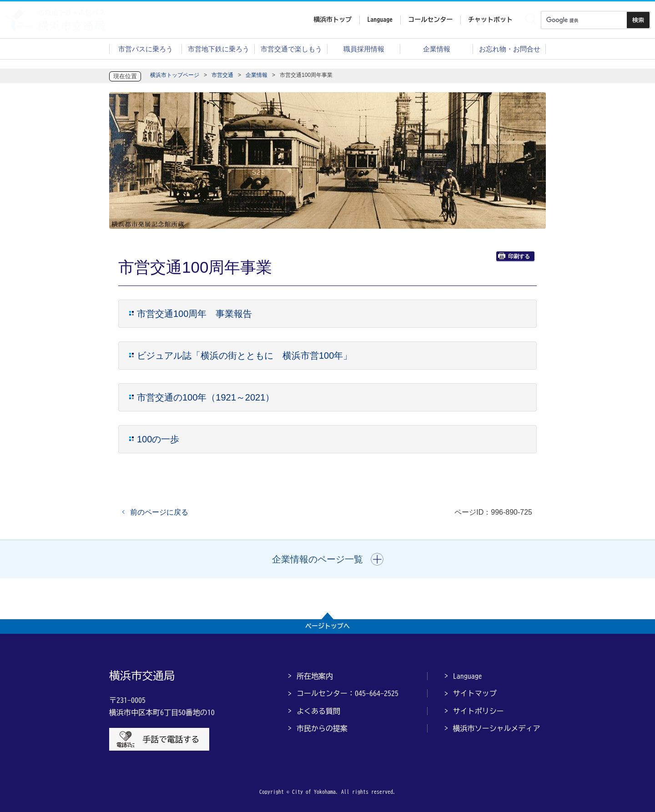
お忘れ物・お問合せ (510, 49)
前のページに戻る (159, 512)
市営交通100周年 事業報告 (194, 314)
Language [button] (380, 20)
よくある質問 (318, 711)
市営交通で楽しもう (291, 49)
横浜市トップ (333, 20)
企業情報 (437, 49)
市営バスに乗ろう (146, 49)
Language (468, 676)
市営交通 (222, 75)
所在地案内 (315, 676)
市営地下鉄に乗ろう (219, 49)
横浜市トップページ (175, 75)
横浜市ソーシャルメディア (497, 728)
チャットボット (490, 20)
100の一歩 (158, 439)
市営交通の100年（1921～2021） (206, 397)
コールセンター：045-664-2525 (348, 693)
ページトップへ (327, 626)
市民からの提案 (322, 728)
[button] (328, 559)
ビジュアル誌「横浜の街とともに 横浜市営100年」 (244, 356)
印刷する (514, 256)
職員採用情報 (364, 49)
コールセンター (430, 20)
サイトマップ (475, 693)
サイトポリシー (479, 711)
